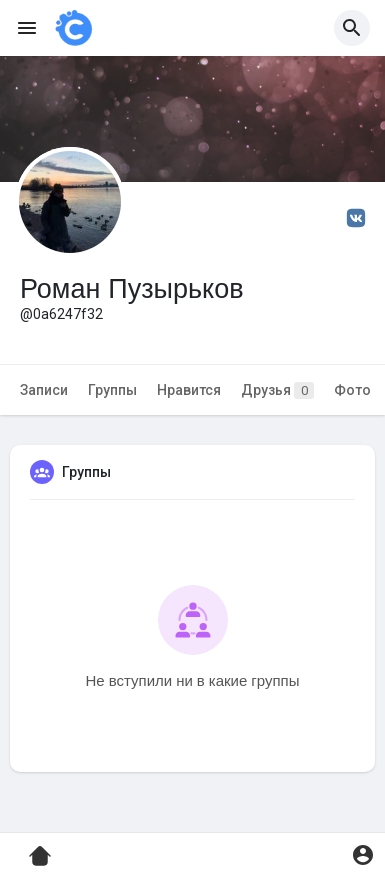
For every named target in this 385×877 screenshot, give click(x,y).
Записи (44, 390)
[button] (352, 28)
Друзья (277, 390)
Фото (352, 390)
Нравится (189, 390)
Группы (112, 390)
